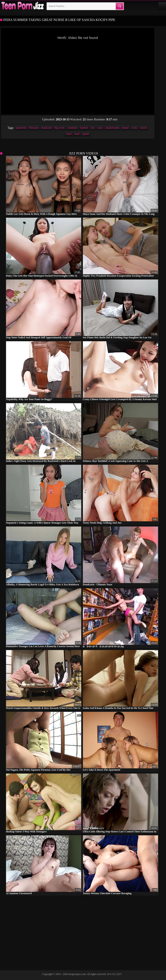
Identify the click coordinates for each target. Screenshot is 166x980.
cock (134, 128)
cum (100, 128)
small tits (21, 128)
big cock (60, 128)
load (77, 134)
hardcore (47, 128)
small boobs (112, 128)
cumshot (72, 128)
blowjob (34, 128)
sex (93, 128)
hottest (84, 128)
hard (69, 134)
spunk (86, 134)
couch (143, 128)
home (125, 128)
